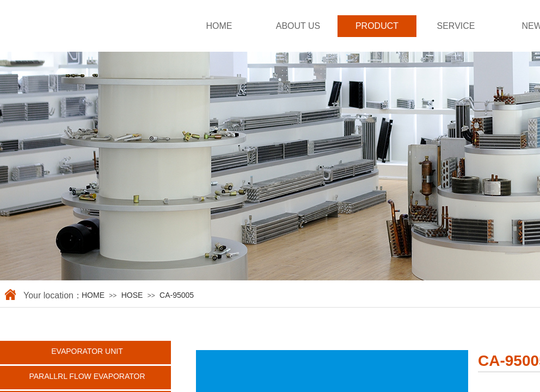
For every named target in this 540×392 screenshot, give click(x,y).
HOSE (132, 295)
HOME (219, 26)
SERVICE (456, 26)
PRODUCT (377, 26)
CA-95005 (177, 295)
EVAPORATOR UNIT (87, 351)
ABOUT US (298, 26)
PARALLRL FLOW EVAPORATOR (87, 376)
